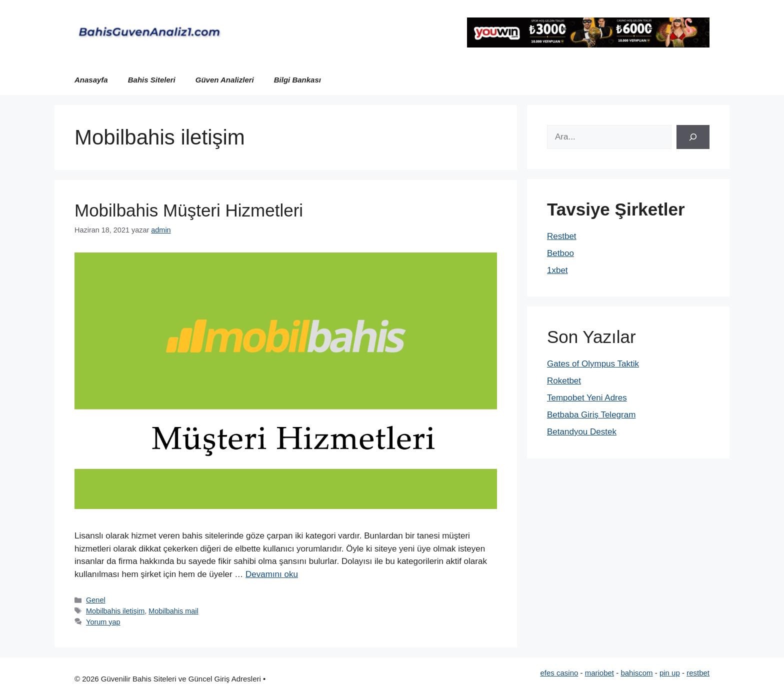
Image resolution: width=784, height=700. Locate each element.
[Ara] (693, 137)
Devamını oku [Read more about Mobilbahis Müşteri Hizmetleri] (272, 574)
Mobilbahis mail (173, 611)
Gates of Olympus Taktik (593, 364)
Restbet (562, 236)
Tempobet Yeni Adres (587, 398)
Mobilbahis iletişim (115, 611)
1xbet (557, 270)
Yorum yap (103, 622)
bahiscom (636, 673)
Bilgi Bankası (297, 80)
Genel (96, 600)
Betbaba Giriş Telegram (591, 415)
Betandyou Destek (582, 432)
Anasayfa (91, 80)
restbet (698, 673)
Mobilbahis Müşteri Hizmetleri (189, 210)
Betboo (560, 253)
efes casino (559, 673)
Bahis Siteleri (152, 80)
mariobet (599, 673)
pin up (670, 673)
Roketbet (564, 381)
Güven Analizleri (225, 80)
